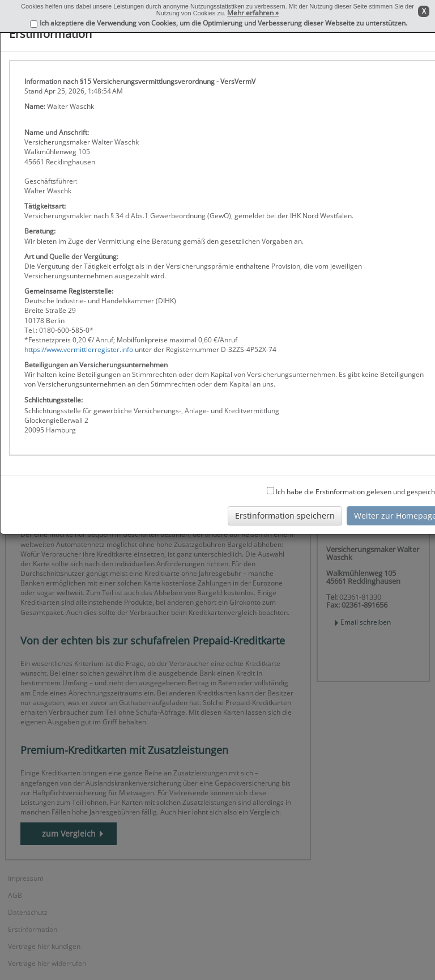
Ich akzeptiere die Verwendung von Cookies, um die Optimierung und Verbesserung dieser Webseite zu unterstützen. (223, 23)
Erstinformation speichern (285, 516)
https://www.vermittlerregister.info (79, 349)
